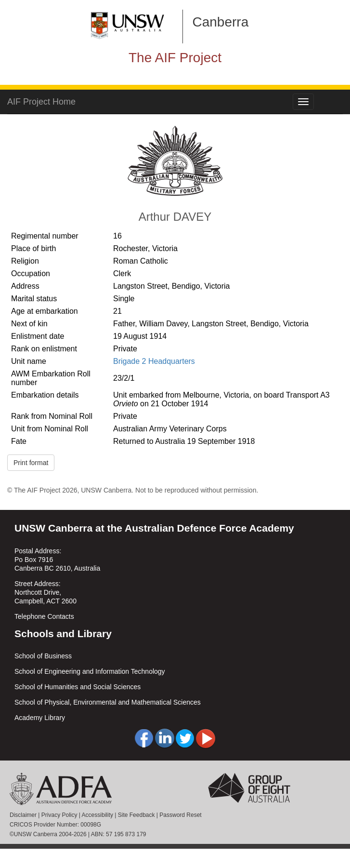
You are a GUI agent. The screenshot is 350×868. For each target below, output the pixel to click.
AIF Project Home (41, 102)
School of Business (43, 656)
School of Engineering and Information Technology (90, 671)
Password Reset (180, 815)
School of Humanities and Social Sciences (78, 687)
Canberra (221, 22)
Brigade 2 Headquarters (154, 361)
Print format (31, 463)
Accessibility (97, 815)
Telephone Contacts (44, 616)
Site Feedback (136, 815)
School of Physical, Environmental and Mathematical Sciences (108, 702)
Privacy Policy (59, 815)
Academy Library (40, 718)
